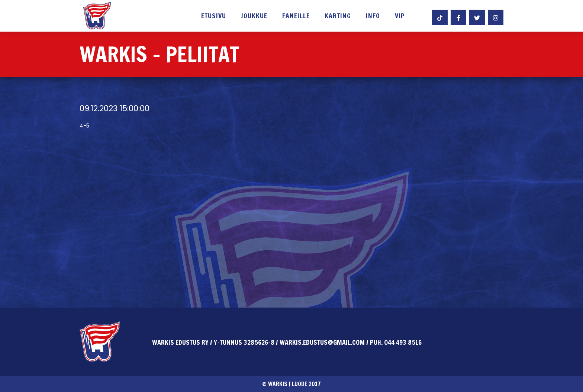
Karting (338, 16)
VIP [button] (400, 16)
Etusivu (214, 16)
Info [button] (373, 16)
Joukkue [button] (254, 16)
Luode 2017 (306, 384)
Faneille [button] (296, 16)
